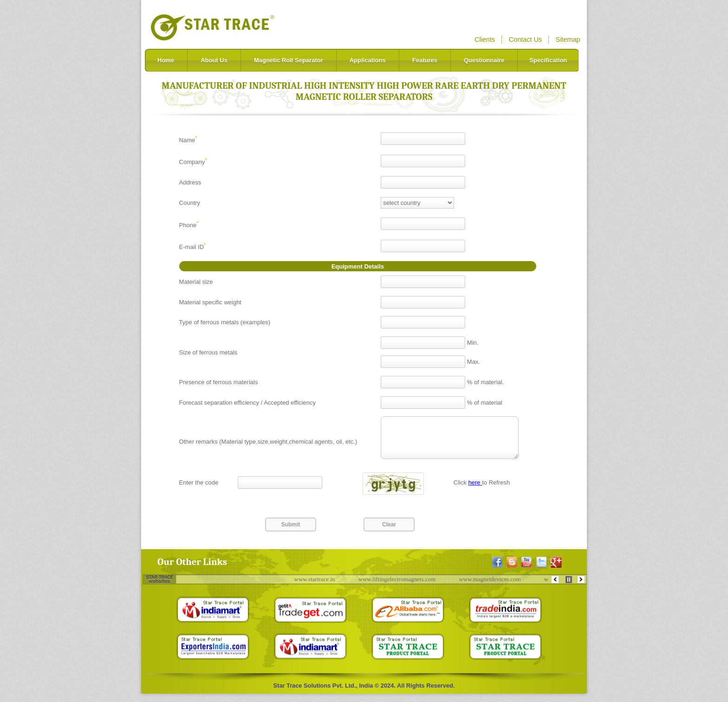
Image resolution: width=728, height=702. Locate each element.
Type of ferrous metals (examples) (225, 322)
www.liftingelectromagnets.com (400, 587)
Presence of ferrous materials (219, 382)
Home (166, 60)
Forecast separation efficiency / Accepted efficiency (247, 403)
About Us (214, 60)
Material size (196, 282)
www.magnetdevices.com (492, 587)
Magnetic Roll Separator (289, 60)
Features (425, 60)
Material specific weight (210, 302)
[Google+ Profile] (556, 571)
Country (190, 203)
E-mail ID (193, 247)
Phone (189, 225)
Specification (548, 60)
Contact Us (525, 39)
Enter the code (199, 491)
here (475, 491)
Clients (485, 39)
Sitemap (568, 39)
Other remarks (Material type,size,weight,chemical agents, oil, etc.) (268, 446)
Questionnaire (484, 60)
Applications (368, 60)
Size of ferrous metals (208, 352)
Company (193, 162)
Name (188, 140)
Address (190, 182)
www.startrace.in (317, 587)
